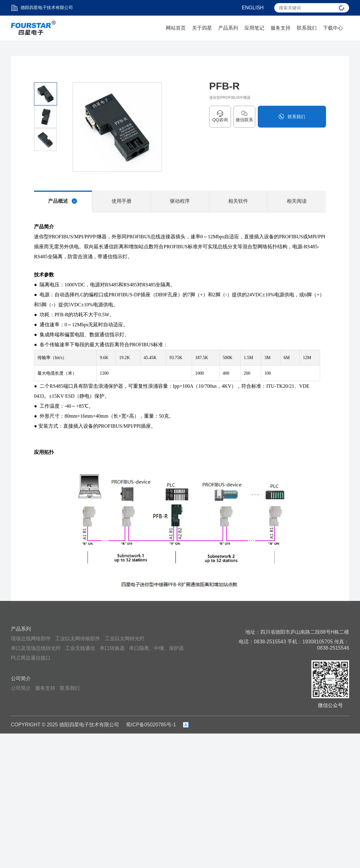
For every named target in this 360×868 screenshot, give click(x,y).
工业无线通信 (80, 648)
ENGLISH (253, 8)
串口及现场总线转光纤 (36, 648)
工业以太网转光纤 (125, 639)
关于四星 (202, 28)
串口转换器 (112, 648)
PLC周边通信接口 (31, 658)
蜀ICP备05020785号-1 (151, 725)
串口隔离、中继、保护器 (156, 648)
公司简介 (21, 678)
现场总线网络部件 (31, 639)
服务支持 (281, 28)
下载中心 (333, 28)
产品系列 (228, 28)
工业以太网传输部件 (78, 639)
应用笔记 (254, 28)
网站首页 (176, 28)
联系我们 (307, 28)
